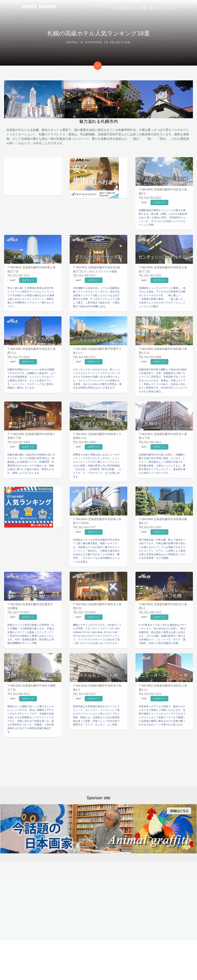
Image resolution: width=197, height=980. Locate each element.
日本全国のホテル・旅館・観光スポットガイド (145, 8)
